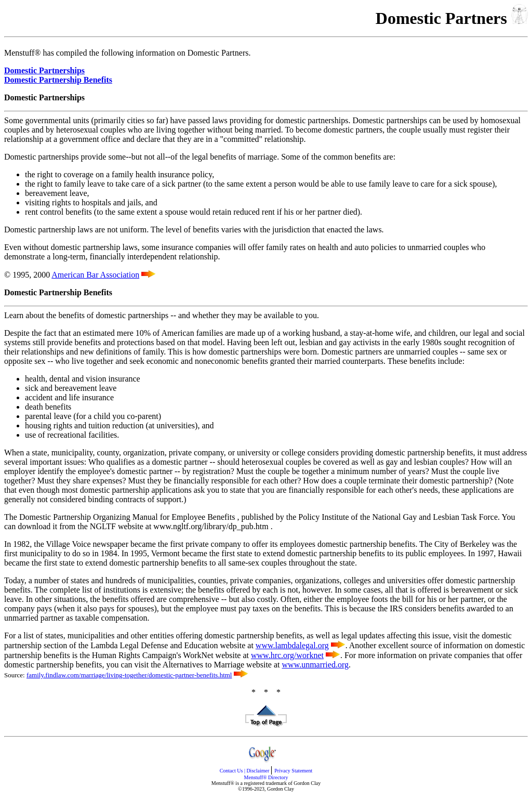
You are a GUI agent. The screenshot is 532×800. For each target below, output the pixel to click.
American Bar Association (95, 275)
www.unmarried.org (315, 665)
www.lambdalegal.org (292, 645)
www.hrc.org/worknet (287, 655)
